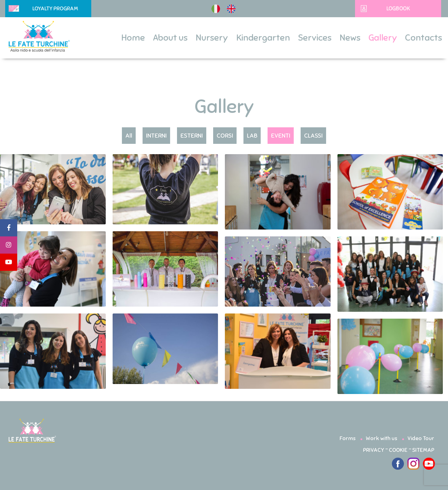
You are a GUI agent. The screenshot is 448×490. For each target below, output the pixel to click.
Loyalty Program (43, 9)
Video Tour (421, 438)
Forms (348, 438)
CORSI (225, 136)
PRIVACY (373, 450)
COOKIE (398, 450)
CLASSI (313, 136)
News (350, 38)
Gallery (383, 38)
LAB (252, 136)
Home (133, 38)
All (129, 136)
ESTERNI (192, 136)
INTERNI (156, 136)
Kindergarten (263, 38)
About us (170, 38)
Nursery (212, 38)
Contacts (424, 38)
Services (315, 38)
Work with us (382, 438)
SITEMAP (423, 450)
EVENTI (281, 136)
